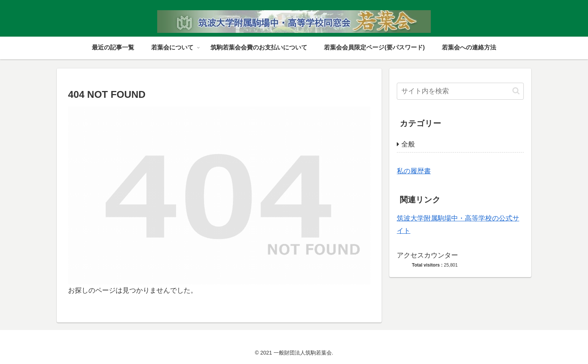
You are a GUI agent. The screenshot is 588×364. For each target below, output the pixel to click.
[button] (516, 91)
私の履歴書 (414, 171)
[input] (460, 91)
